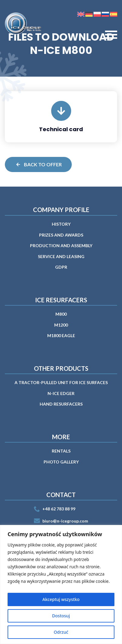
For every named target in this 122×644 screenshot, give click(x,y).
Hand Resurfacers (61, 404)
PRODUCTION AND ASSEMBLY (61, 246)
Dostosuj (61, 616)
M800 (61, 314)
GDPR (61, 267)
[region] (61, 584)
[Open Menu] (111, 35)
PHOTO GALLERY (61, 462)
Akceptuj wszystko (61, 599)
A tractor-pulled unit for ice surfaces (61, 382)
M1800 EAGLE (61, 335)
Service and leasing (61, 256)
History (61, 224)
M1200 (61, 325)
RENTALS (61, 451)
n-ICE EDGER (61, 393)
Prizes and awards (61, 235)
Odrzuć (61, 632)
